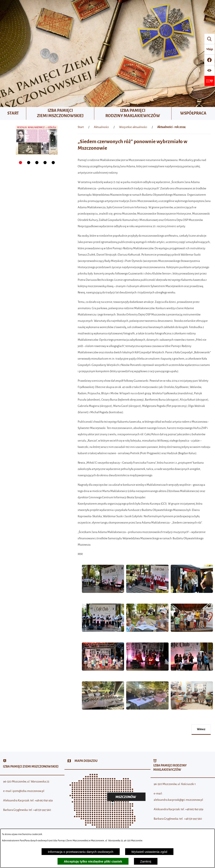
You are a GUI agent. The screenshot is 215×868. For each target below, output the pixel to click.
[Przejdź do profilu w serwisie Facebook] (210, 60)
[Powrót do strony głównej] (81, 127)
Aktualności (101, 127)
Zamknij (146, 861)
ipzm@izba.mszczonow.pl (28, 791)
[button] (103, 595)
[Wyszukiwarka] (210, 39)
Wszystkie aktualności (133, 127)
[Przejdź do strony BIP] (210, 49)
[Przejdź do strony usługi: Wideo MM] (210, 81)
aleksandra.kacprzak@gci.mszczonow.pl (178, 800)
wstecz (201, 729)
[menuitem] (13, 113)
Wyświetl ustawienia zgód (149, 852)
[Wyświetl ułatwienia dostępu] (210, 70)
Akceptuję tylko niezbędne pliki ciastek (93, 861)
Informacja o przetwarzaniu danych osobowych (81, 852)
